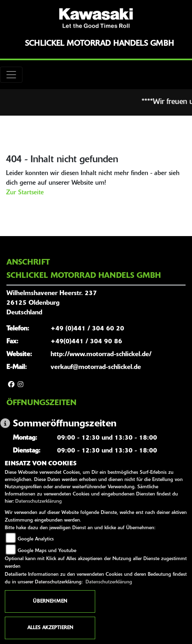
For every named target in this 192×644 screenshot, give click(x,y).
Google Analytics (36, 539)
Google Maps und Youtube (47, 551)
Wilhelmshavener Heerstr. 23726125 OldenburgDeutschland (52, 303)
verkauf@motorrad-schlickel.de (96, 367)
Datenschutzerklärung (39, 501)
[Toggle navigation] (11, 75)
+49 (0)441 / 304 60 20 (87, 329)
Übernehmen (50, 601)
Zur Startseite (25, 193)
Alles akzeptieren (50, 628)
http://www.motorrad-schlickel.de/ (101, 355)
